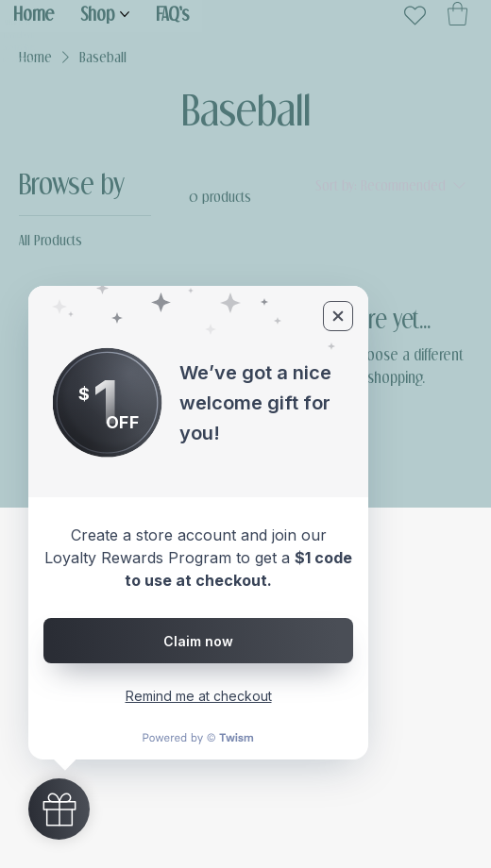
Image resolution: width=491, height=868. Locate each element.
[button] (457, 14)
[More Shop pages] (125, 14)
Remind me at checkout (199, 696)
